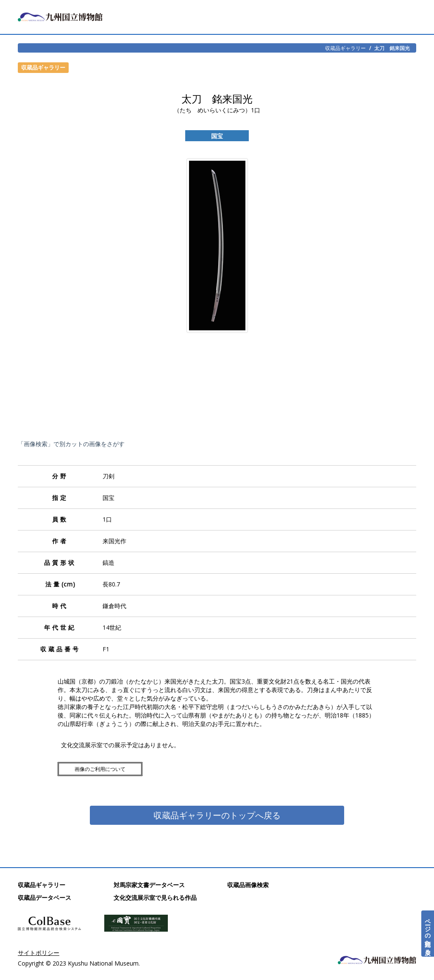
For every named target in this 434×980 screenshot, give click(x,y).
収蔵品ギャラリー (345, 48)
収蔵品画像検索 (248, 885)
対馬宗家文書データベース (149, 885)
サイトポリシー (39, 953)
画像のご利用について (100, 769)
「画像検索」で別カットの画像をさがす (71, 444)
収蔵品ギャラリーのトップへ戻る (217, 815)
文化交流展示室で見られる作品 (155, 898)
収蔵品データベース (45, 898)
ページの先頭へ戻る (428, 934)
